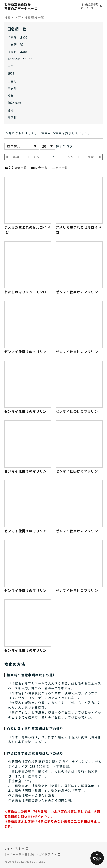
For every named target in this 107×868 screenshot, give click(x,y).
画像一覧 (39, 167)
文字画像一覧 (16, 167)
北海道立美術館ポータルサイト (90, 6)
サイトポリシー (14, 849)
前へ (36, 157)
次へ (71, 157)
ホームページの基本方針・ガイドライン (30, 854)
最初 (16, 157)
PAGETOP (97, 859)
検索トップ (13, 17)
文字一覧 (60, 167)
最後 (91, 157)
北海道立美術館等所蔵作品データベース (21, 6)
